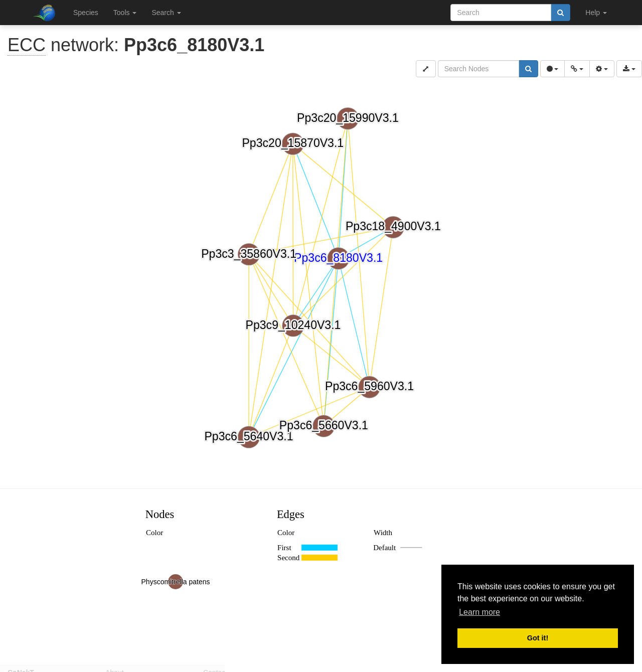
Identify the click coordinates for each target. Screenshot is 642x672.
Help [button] (596, 13)
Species (86, 13)
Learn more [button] (479, 612)
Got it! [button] (538, 638)
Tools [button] (125, 13)
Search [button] (166, 13)
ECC (27, 45)
